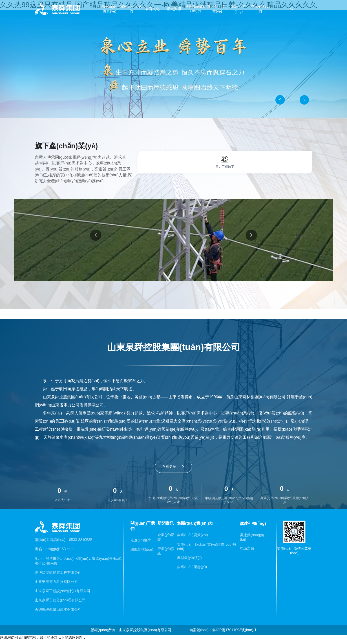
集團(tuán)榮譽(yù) (192, 567)
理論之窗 (247, 548)
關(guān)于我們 (131, 9)
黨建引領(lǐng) (239, 9)
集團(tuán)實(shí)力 (196, 9)
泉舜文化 (153, 9)
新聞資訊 (174, 9)
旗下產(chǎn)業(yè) (217, 9)
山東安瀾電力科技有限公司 (56, 582)
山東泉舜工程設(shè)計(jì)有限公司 (63, 591)
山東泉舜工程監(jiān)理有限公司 (60, 600)
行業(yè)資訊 (166, 551)
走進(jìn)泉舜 (141, 540)
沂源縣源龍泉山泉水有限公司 (58, 609)
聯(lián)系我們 (260, 9)
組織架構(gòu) (142, 549)
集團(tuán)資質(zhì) (192, 535)
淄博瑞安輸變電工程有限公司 (58, 573)
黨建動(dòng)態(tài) (252, 537)
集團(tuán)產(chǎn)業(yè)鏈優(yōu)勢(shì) (207, 547)
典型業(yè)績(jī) (189, 558)
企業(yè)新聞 (166, 537)
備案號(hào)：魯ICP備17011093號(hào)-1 (223, 630)
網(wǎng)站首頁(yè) (109, 9)
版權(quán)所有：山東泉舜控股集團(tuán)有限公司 (131, 630)
